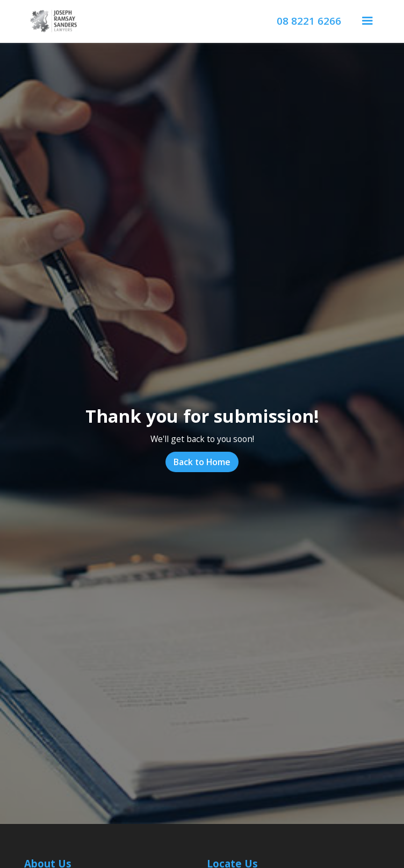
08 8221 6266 (309, 21)
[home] (51, 21)
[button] (367, 21)
